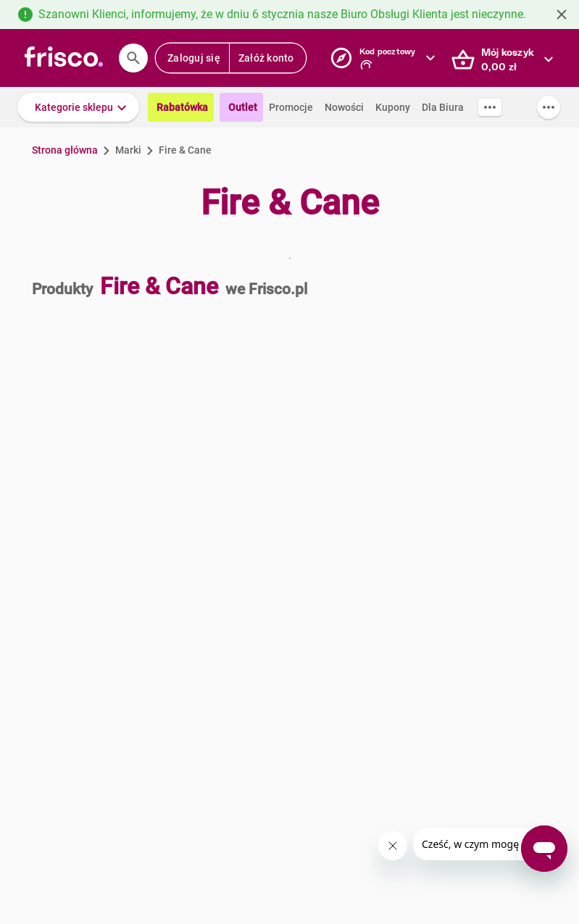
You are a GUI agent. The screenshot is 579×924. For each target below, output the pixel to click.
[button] (78, 107)
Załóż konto (266, 58)
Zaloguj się (194, 58)
